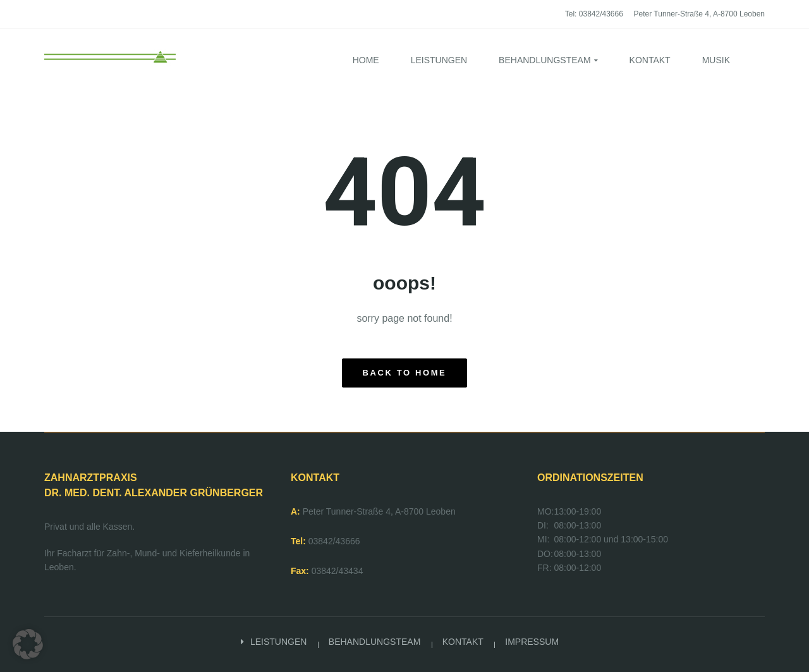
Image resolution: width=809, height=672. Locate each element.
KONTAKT (463, 642)
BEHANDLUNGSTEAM (374, 642)
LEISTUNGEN (278, 642)
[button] (28, 644)
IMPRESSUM (532, 642)
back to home (405, 373)
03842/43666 (334, 541)
